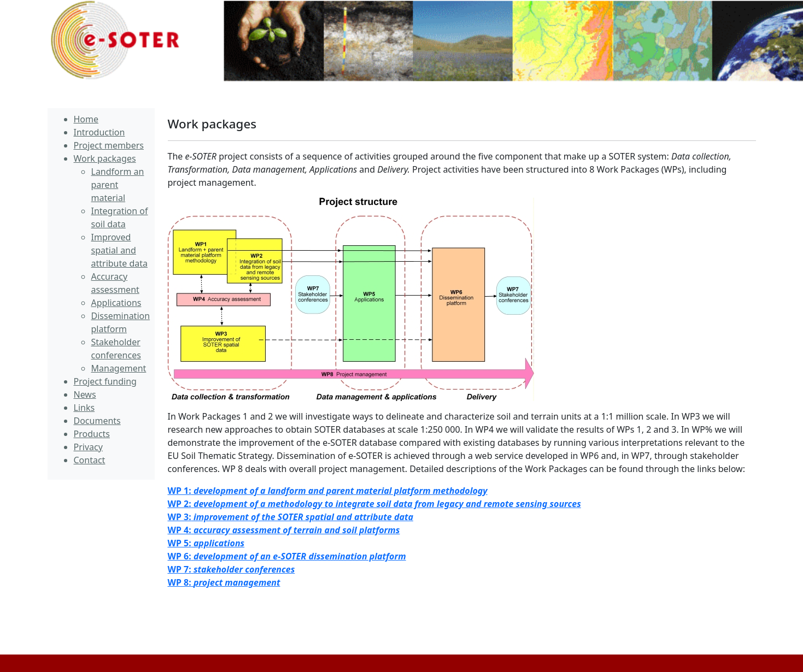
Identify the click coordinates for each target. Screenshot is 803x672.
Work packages (212, 124)
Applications (116, 303)
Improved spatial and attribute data (120, 250)
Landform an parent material (118, 185)
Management (119, 368)
